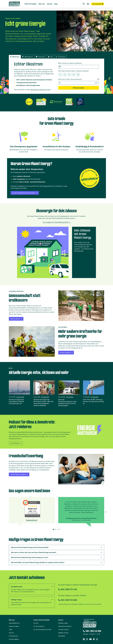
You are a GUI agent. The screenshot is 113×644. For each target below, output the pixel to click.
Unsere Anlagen (66, 353)
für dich (36, 623)
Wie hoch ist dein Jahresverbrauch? (79, 80)
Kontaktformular (17, 587)
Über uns (12, 620)
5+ (78, 75)
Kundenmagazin (14, 640)
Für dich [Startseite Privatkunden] (27, 5)
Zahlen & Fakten (14, 627)
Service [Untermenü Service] (50, 8)
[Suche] (84, 8)
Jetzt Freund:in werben (19, 475)
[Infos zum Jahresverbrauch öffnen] (98, 80)
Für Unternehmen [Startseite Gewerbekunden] (36, 5)
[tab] (15, 57)
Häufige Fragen (16, 600)
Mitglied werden (63, 633)
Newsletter (62, 636)
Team (11, 630)
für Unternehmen (39, 627)
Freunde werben (63, 630)
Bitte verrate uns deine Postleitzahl (70, 64)
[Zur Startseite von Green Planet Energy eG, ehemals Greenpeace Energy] (14, 7)
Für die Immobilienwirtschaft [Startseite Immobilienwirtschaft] (51, 5)
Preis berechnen (79, 88)
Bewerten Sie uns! (32, 521)
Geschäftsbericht (14, 623)
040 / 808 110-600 (69, 600)
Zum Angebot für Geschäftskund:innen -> (57, 223)
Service (61, 620)
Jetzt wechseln (98, 8)
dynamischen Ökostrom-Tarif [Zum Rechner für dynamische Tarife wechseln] (40, 90)
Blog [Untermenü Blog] (56, 8)
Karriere (11, 633)
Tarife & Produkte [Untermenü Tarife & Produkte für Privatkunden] (30, 8)
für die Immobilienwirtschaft (42, 630)
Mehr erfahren (16, 319)
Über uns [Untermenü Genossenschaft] (42, 8)
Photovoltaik (70, 397)
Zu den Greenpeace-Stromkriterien (25, 193)
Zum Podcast (16, 444)
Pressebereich (13, 636)
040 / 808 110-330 (69, 590)
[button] (106, 394)
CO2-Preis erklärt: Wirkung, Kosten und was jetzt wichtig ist (93, 402)
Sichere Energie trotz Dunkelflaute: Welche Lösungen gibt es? (16, 402)
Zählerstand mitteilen (65, 627)
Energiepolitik (20, 397)
